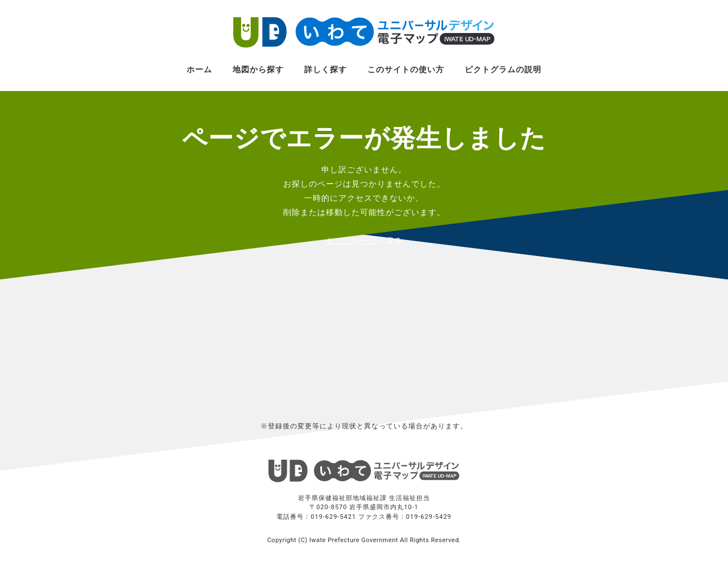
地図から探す (258, 69)
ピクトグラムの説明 (503, 69)
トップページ (351, 241)
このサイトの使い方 (406, 69)
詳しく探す (326, 69)
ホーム (199, 69)
